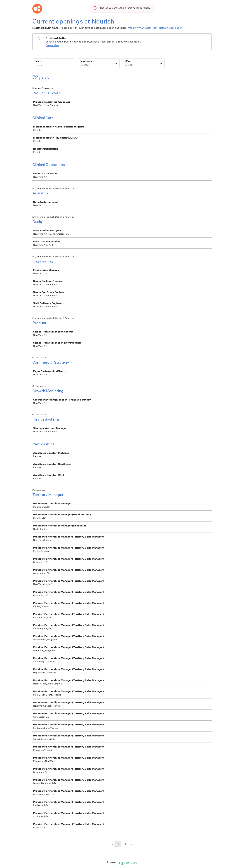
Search (39, 61)
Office (128, 61)
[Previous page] (112, 844)
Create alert (52, 45)
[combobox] (80, 65)
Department (86, 61)
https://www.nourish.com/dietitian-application (155, 28)
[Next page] (132, 844)
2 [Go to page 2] (126, 844)
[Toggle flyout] (116, 64)
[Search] (54, 65)
